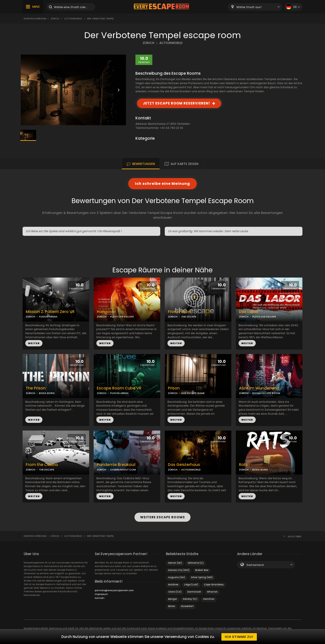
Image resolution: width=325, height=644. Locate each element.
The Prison (36, 388)
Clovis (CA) (175, 592)
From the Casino (42, 465)
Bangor (173, 599)
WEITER (34, 343)
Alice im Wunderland (259, 388)
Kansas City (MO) (179, 570)
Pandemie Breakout (116, 465)
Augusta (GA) (177, 577)
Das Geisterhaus (184, 465)
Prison (174, 388)
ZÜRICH (149, 43)
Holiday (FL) (190, 599)
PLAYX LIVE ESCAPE (122, 317)
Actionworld (73, 19)
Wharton (212, 592)
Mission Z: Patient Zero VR (50, 312)
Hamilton (209, 599)
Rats (243, 465)
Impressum (101, 594)
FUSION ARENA (48, 317)
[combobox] (255, 7)
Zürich (55, 19)
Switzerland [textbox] (255, 565)
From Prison (179, 312)
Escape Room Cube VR (119, 388)
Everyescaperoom (35, 19)
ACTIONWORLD (171, 43)
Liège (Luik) (191, 584)
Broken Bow (202, 570)
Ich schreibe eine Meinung (162, 184)
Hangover (106, 312)
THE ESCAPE (189, 317)
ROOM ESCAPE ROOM (266, 393)
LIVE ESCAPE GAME (193, 393)
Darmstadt (194, 592)
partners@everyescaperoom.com (114, 590)
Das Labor (249, 312)
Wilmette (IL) (196, 563)
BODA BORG (47, 393)
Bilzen (172, 606)
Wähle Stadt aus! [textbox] (249, 7)
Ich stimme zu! (239, 637)
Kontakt (100, 598)
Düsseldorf (187, 606)
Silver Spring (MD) (202, 577)
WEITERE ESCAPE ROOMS (162, 517)
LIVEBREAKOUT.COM (123, 470)
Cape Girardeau (214, 584)
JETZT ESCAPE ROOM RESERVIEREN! (176, 103)
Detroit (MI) (175, 563)
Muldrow (173, 584)
